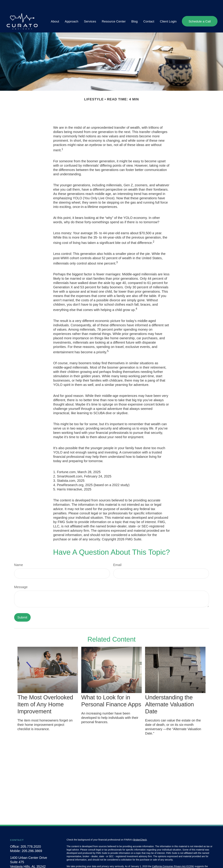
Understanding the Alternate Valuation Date (169, 694)
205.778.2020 (31, 837)
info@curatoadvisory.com (29, 864)
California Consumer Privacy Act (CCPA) (173, 856)
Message (21, 577)
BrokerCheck (140, 830)
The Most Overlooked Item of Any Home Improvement (45, 694)
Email (117, 555)
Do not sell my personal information (145, 860)
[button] (55, 11)
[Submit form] (22, 607)
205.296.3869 (32, 841)
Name (19, 555)
